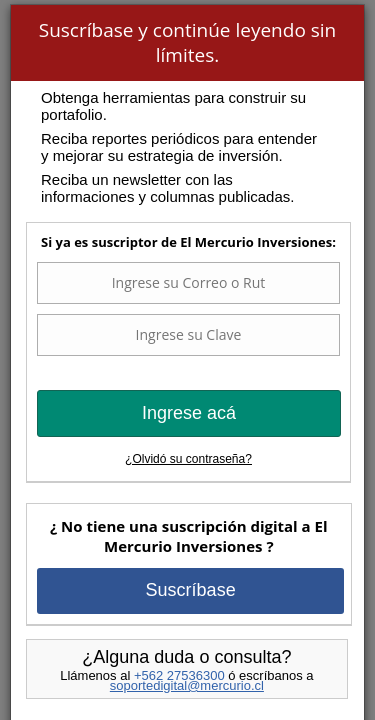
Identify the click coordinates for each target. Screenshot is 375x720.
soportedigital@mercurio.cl (187, 685)
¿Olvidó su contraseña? (188, 459)
